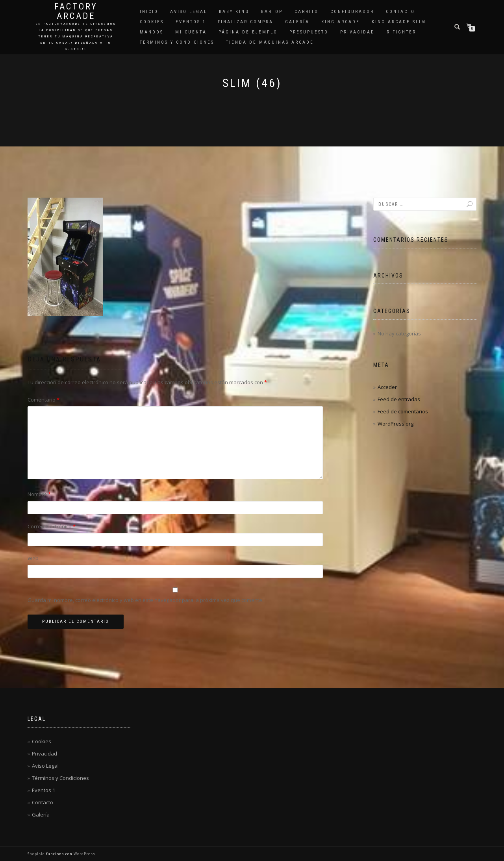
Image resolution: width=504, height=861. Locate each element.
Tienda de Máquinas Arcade (270, 42)
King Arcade (341, 22)
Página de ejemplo (248, 32)
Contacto (400, 12)
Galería (297, 22)
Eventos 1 (191, 22)
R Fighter (401, 32)
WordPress (84, 854)
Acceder (387, 387)
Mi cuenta (191, 32)
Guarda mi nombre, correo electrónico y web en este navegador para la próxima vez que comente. (145, 600)
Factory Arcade (76, 11)
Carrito (307, 12)
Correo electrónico (52, 526)
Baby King (234, 12)
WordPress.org (396, 424)
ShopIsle (37, 854)
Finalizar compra (246, 22)
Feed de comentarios (403, 411)
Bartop (272, 12)
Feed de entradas (399, 399)
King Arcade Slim (399, 22)
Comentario (44, 400)
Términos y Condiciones (177, 42)
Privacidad (358, 32)
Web (33, 558)
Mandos (152, 32)
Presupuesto (309, 32)
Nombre (39, 494)
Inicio (149, 12)
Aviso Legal (189, 12)
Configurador (352, 12)
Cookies (152, 22)
